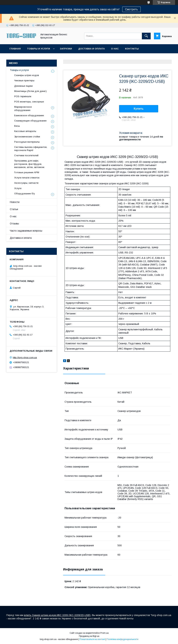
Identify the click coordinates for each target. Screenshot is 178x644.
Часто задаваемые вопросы (26, 231)
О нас (115, 49)
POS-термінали (23, 96)
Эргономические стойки (27, 137)
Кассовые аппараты (25, 131)
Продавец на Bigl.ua (89, 636)
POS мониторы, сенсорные (29, 102)
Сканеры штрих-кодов (27, 75)
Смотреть (131, 9)
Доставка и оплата (91, 49)
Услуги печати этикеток (27, 178)
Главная (15, 49)
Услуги (18, 188)
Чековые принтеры (24, 80)
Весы (17, 126)
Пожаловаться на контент (92, 639)
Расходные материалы (27, 142)
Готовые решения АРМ (27, 172)
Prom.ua (104, 633)
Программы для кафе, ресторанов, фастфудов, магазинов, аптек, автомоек (29, 164)
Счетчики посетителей (26, 155)
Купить (139, 109)
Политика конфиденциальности (122, 639)
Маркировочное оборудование (23, 108)
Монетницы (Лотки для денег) (30, 91)
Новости (15, 202)
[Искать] (146, 36)
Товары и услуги (38, 49)
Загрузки (66, 49)
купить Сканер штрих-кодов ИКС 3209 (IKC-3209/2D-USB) (57, 615)
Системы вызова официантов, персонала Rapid (31, 149)
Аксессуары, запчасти (26, 183)
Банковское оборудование (29, 115)
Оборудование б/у (25, 194)
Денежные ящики (23, 86)
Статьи (14, 209)
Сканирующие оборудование (30, 121)
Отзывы (14, 224)
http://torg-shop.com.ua (25, 357)
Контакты (132, 49)
